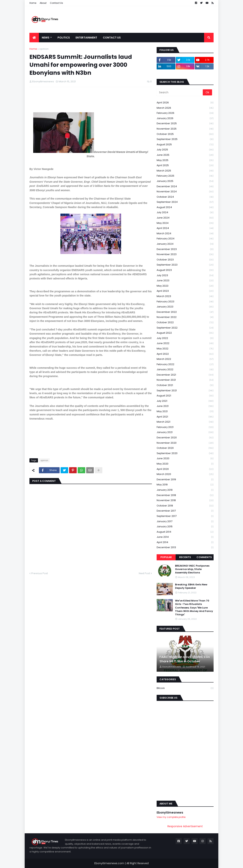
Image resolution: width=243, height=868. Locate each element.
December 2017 (185, 511)
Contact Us (56, 3)
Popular (166, 557)
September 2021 (185, 391)
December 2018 (185, 495)
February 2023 (185, 302)
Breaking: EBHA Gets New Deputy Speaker (191, 586)
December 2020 (185, 438)
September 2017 (185, 516)
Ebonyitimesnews (170, 813)
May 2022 (185, 349)
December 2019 (185, 480)
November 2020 (185, 443)
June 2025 (185, 155)
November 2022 (185, 317)
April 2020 (185, 469)
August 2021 (185, 396)
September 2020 (185, 453)
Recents (185, 557)
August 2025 (185, 145)
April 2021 (185, 417)
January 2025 (185, 181)
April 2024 (185, 228)
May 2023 (185, 286)
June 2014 (185, 537)
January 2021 (185, 432)
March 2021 (185, 422)
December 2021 (185, 375)
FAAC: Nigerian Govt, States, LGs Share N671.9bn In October (185, 659)
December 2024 (185, 187)
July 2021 (185, 401)
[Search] (180, 92)
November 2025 (185, 129)
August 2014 (185, 532)
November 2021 (185, 380)
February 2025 (185, 176)
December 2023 (185, 249)
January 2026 (185, 118)
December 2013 (185, 547)
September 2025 (185, 139)
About (43, 3)
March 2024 (185, 234)
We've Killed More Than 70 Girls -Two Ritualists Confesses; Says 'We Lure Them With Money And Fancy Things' (194, 608)
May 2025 (185, 160)
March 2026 (185, 108)
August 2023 (185, 270)
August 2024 (185, 207)
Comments (204, 557)
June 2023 (185, 281)
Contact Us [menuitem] (112, 38)
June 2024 (185, 218)
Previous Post (40, 573)
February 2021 (185, 427)
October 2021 (185, 385)
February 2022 (185, 364)
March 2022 (185, 359)
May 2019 (185, 485)
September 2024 (185, 202)
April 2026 (185, 103)
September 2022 (185, 328)
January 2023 (185, 307)
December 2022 (185, 312)
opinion (44, 49)
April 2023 (185, 291)
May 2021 (185, 412)
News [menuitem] (46, 38)
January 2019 (185, 490)
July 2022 (185, 338)
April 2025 (185, 166)
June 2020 (185, 459)
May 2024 (185, 223)
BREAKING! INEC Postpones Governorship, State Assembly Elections (192, 569)
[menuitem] (34, 38)
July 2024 (185, 213)
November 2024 (185, 192)
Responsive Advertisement (185, 826)
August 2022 (185, 333)
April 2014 (185, 542)
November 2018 (185, 500)
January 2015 (185, 527)
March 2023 (185, 296)
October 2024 (185, 197)
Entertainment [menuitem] (86, 38)
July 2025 (185, 150)
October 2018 (185, 506)
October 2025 (185, 134)
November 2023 (185, 254)
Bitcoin (185, 688)
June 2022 (185, 343)
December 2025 (185, 124)
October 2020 (185, 448)
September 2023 (185, 265)
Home (33, 3)
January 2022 (185, 370)
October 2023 (185, 260)
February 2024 (185, 239)
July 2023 (185, 276)
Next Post (144, 573)
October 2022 (185, 323)
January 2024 (185, 244)
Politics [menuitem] (64, 38)
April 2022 (185, 354)
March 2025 (185, 171)
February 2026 (185, 113)
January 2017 (185, 522)
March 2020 (185, 474)
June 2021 (185, 406)
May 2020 (185, 464)
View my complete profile (171, 817)
